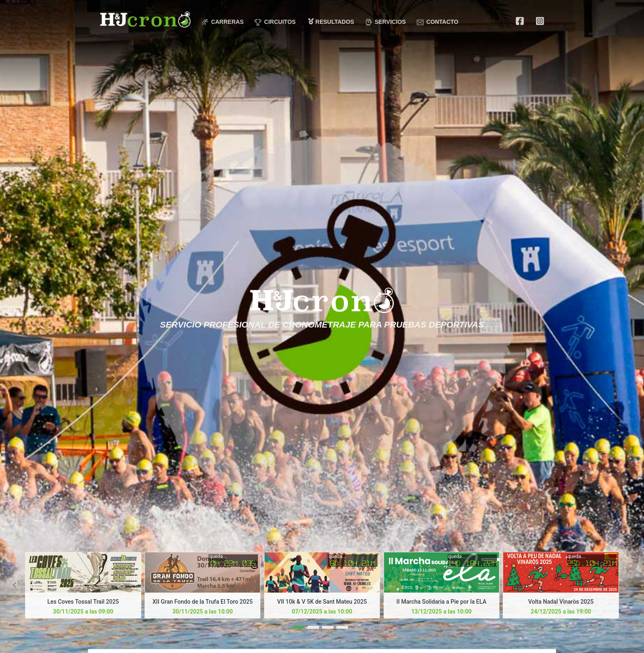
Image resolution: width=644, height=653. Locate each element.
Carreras (223, 22)
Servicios (385, 22)
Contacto (438, 22)
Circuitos (275, 22)
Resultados (331, 22)
